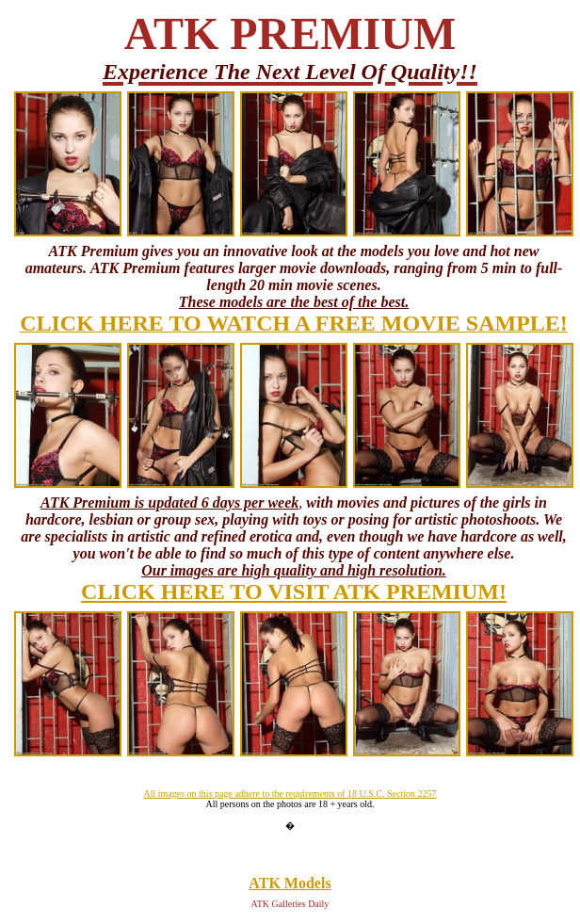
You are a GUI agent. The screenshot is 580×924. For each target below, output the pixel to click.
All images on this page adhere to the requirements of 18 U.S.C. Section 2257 (290, 794)
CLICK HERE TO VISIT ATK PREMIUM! (294, 592)
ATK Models (290, 883)
